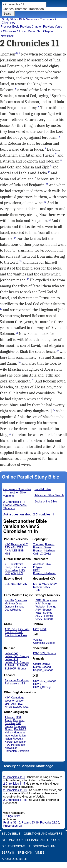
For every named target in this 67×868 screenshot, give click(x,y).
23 (10, 434)
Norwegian (11, 748)
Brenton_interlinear (44, 551)
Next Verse (28, 31)
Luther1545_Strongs (17, 656)
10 (49, 172)
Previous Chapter (31, 27)
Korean (9, 742)
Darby (8, 567)
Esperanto (20, 726)
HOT (36, 629)
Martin (37, 667)
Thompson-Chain (42, 846)
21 (33, 380)
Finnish (9, 730)
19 (58, 351)
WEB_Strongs (44, 613)
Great (19, 604)
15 (20, 261)
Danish (9, 726)
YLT (25, 545)
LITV (22, 570)
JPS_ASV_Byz (14, 704)
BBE (7, 584)
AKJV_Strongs (44, 616)
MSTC (37, 584)
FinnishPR (20, 730)
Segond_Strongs (43, 670)
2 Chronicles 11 (10, 31)
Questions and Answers (43, 834)
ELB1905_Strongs (16, 669)
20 (19, 363)
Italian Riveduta (14, 739)
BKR (18, 723)
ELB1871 (10, 666)
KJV (7, 545)
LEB (15, 551)
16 (28, 279)
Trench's (25, 853)
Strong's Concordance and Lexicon (31, 840)
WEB (20, 548)
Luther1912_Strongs (17, 663)
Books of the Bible (46, 502)
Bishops (20, 607)
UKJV (47, 587)
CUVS (37, 684)
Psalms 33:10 (12, 823)
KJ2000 (38, 587)
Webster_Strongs (46, 607)
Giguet (37, 664)
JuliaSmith (17, 564)
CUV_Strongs (48, 681)
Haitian (9, 733)
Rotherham (19, 567)
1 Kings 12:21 (12, 816)
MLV (20, 573)
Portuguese (18, 745)
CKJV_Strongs (44, 619)
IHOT (37, 570)
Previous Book (10, 27)
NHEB (8, 707)
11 (47, 184)
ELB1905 (22, 666)
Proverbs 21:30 (50, 823)
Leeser (20, 701)
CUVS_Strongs (42, 687)
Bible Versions (28, 19)
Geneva (9, 607)
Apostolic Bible (14, 859)
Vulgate (38, 640)
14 (15, 238)
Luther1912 (11, 659)
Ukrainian (23, 751)
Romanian (11, 751)
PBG (8, 745)
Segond (46, 667)
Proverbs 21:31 (13, 826)
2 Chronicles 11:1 (14, 777)
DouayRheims (13, 610)
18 (17, 333)
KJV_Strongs (43, 604)
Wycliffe (9, 601)
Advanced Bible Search (49, 495)
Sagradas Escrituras (17, 681)
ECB (7, 573)
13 (49, 220)
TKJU (37, 590)
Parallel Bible (43, 489)
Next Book (7, 36)
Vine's (40, 853)
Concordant (12, 570)
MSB (8, 554)
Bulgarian (19, 720)
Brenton (50, 545)
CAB (36, 554)
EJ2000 (18, 707)
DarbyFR (47, 664)
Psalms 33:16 (30, 823)
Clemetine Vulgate (44, 643)
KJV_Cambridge (14, 698)
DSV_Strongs (48, 653)
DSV (36, 653)
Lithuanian (20, 742)
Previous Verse (53, 27)
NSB (14, 584)
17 (1, 309)
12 (45, 202)
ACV (14, 573)
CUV (36, 681)
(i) (17, 53)
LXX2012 (45, 554)
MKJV (45, 584)
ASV (14, 548)
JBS (23, 684)
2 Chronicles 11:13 (15, 790)
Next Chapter (45, 31)
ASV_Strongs (43, 610)
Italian (22, 736)
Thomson (16, 545)
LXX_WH (24, 629)
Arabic (8, 720)
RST (19, 717)
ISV (19, 584)
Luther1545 (11, 653)
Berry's (8, 853)
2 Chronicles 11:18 (15, 800)
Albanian (10, 717)
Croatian (10, 723)
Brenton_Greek (42, 548)
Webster (10, 701)
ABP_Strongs (43, 601)
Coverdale (21, 601)
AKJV (8, 551)
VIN (25, 584)
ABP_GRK (11, 629)
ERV (7, 548)
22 (54, 410)
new (55, 601)
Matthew (10, 604)
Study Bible (9, 19)
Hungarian (20, 733)
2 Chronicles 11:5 (14, 784)
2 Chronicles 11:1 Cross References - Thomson (15, 505)
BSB (21, 551)
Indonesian (11, 736)
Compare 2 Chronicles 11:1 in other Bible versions (17, 493)
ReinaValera (12, 684)
